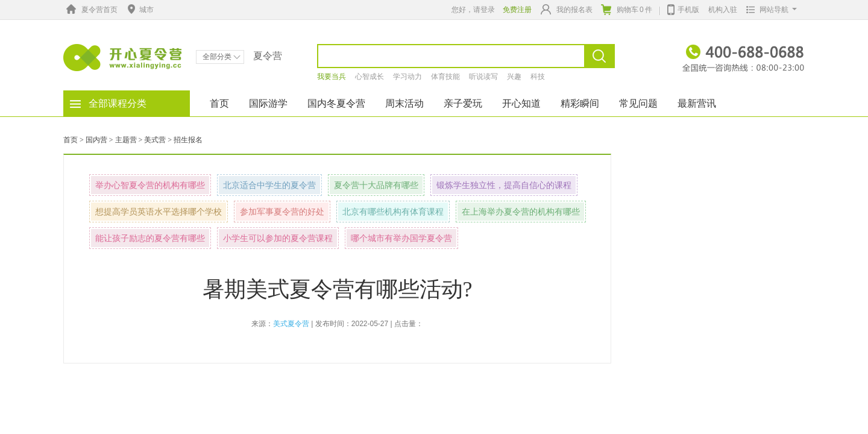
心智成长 (370, 77)
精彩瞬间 (580, 103)
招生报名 (188, 140)
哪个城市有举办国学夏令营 (401, 238)
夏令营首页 (90, 10)
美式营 (155, 140)
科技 (538, 77)
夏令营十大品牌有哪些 (376, 185)
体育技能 (445, 77)
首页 (219, 103)
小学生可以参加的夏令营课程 (278, 238)
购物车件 (627, 10)
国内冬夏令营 (336, 103)
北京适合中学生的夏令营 (269, 185)
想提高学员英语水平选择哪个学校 (159, 212)
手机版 (683, 8)
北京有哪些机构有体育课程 (393, 212)
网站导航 (769, 10)
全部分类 (222, 57)
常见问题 (638, 103)
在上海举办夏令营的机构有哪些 (521, 212)
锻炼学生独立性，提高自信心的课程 (504, 185)
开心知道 (521, 103)
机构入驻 (723, 10)
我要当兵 (332, 77)
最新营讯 (697, 103)
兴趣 (514, 77)
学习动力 (407, 77)
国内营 (96, 140)
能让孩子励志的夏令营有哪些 (150, 238)
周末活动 (404, 103)
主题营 (126, 140)
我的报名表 (567, 9)
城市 (139, 10)
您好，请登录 (473, 10)
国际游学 (268, 103)
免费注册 (517, 10)
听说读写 (483, 77)
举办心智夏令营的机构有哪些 (150, 185)
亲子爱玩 (463, 103)
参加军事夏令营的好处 (282, 212)
